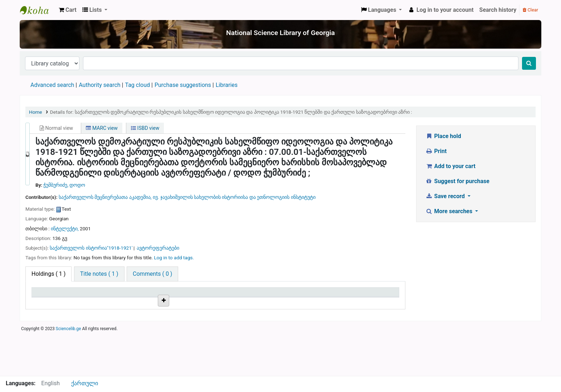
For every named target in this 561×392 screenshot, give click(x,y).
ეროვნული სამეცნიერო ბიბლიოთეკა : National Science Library (38, 10)
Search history (498, 10)
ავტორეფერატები (158, 248)
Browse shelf (190, 319)
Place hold (443, 136)
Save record (446, 196)
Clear (530, 10)
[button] (68, 10)
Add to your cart (450, 166)
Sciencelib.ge (69, 372)
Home (36, 112)
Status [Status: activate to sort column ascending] (289, 295)
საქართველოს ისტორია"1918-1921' (91, 248)
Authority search (99, 85)
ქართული (85, 383)
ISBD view (145, 128)
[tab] (99, 274)
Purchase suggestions (183, 85)
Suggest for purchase (457, 181)
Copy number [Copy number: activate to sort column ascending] (235, 295)
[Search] (529, 63)
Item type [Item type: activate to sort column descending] (47, 295)
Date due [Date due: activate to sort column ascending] (353, 295)
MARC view (102, 128)
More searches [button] (450, 211)
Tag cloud (137, 85)
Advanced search (52, 85)
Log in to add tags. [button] (174, 258)
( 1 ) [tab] (48, 274)
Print (436, 151)
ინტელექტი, (65, 229)
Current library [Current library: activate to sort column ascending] (114, 295)
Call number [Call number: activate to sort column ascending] (172, 295)
